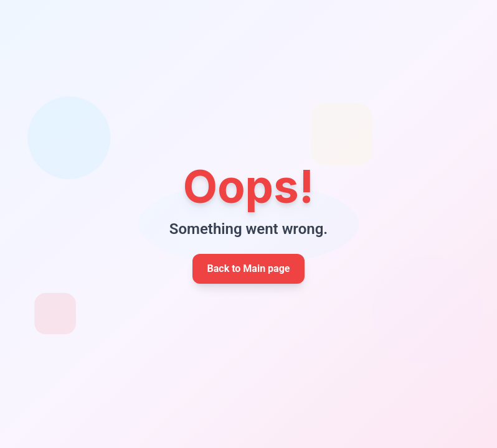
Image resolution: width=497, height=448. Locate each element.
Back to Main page (249, 268)
